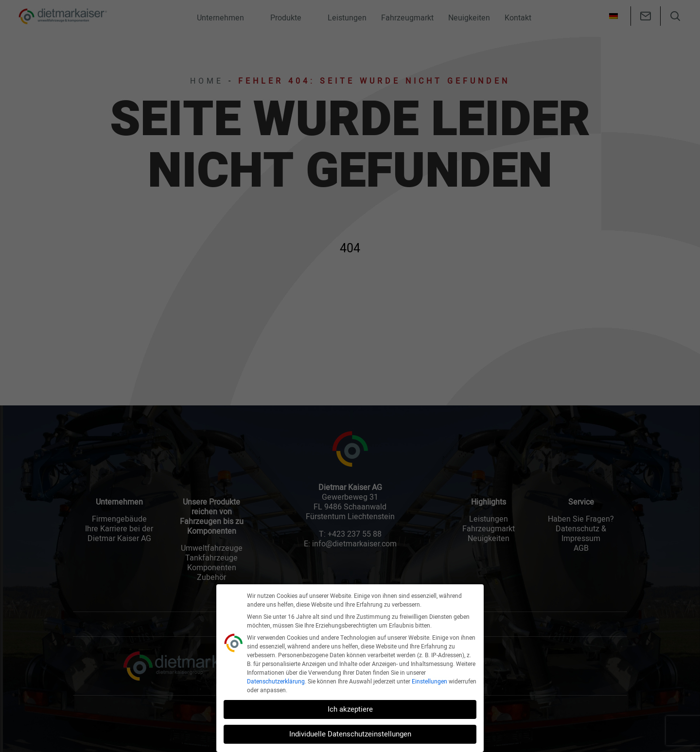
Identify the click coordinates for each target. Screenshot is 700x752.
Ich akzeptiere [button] (350, 709)
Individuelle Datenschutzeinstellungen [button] (350, 734)
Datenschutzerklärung (276, 682)
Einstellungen (429, 682)
